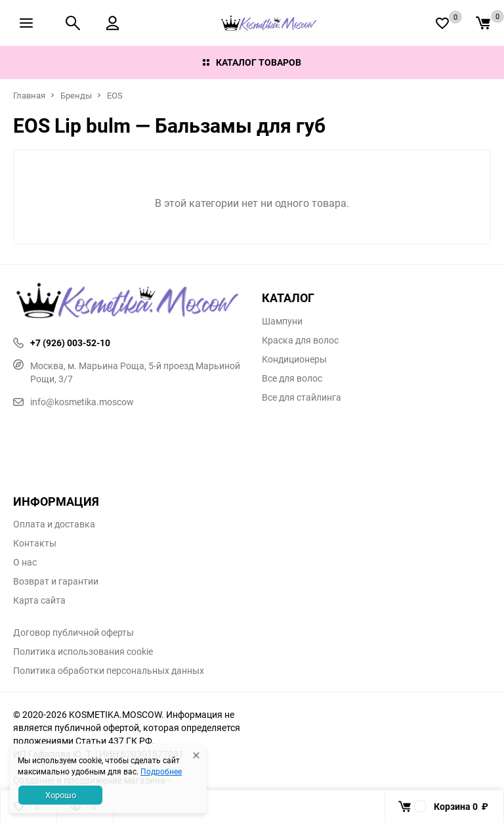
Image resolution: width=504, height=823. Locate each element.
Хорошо (61, 795)
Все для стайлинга (302, 397)
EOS (115, 95)
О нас (25, 562)
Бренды (76, 95)
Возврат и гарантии (56, 581)
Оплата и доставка (54, 524)
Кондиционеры (294, 359)
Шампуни (282, 321)
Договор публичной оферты (73, 633)
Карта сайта (39, 600)
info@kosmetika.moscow (73, 402)
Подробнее (161, 771)
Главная (29, 95)
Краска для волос (300, 340)
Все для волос (292, 378)
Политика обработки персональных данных (109, 671)
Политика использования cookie (83, 652)
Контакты (35, 543)
